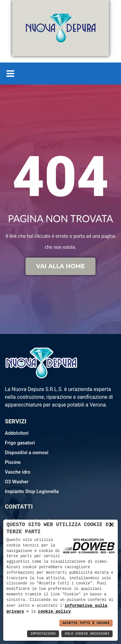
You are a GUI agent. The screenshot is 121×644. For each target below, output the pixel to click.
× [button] (112, 524)
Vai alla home (60, 266)
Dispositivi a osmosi (27, 453)
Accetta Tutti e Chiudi (86, 623)
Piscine (13, 462)
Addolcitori (17, 433)
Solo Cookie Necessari (87, 634)
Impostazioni (43, 634)
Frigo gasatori (20, 443)
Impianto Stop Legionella (32, 491)
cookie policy (54, 611)
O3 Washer (17, 482)
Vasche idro (18, 472)
